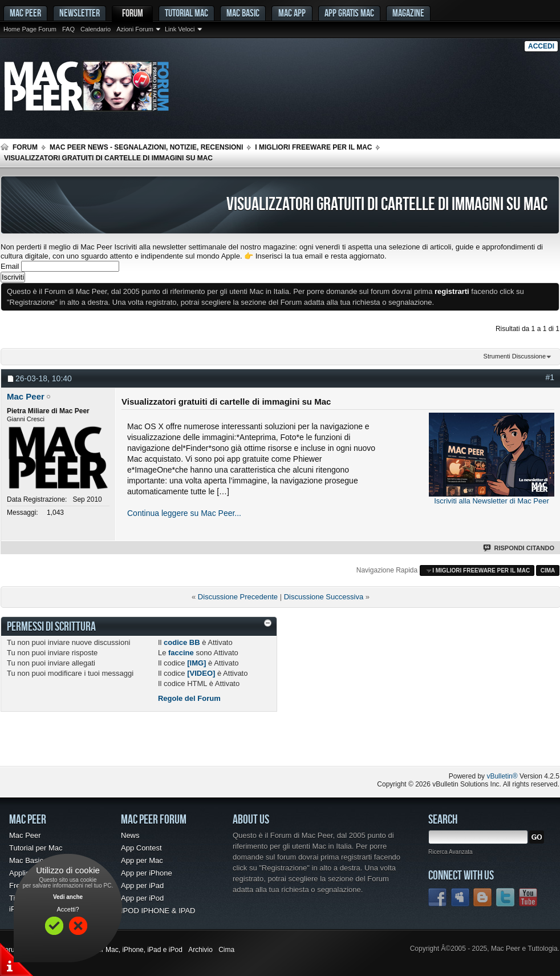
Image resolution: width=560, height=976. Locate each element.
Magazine (408, 13)
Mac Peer (25, 835)
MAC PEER (25, 13)
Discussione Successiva (324, 597)
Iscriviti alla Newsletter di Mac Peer (492, 501)
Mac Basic (243, 13)
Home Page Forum (30, 29)
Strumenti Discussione (515, 356)
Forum (133, 13)
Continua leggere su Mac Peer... (184, 513)
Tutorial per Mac (36, 848)
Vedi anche (68, 897)
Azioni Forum (135, 29)
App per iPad (142, 886)
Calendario (96, 29)
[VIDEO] (201, 673)
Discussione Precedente (238, 597)
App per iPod (142, 898)
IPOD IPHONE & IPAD (158, 911)
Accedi (541, 46)
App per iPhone (147, 873)
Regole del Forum (189, 698)
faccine (181, 653)
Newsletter (80, 13)
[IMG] (196, 663)
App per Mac (142, 860)
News (130, 835)
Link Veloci (180, 29)
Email (10, 266)
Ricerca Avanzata (451, 852)
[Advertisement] (134, 743)
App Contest (141, 848)
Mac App (292, 13)
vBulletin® (502, 776)
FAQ (68, 29)
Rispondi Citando (519, 548)
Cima (548, 570)
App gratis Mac (349, 13)
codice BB (182, 642)
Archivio (200, 950)
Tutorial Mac (186, 13)
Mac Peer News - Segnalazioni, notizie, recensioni (146, 147)
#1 (550, 377)
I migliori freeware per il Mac (313, 147)
